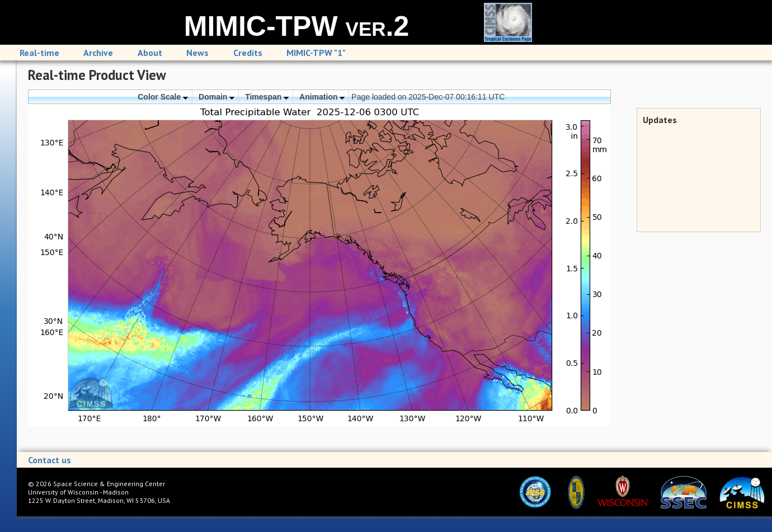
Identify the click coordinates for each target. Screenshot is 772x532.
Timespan (267, 97)
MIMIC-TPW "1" (316, 53)
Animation (322, 97)
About (150, 53)
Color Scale (163, 97)
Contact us (50, 460)
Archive (98, 53)
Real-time (39, 53)
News (197, 53)
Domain (216, 97)
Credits (248, 53)
